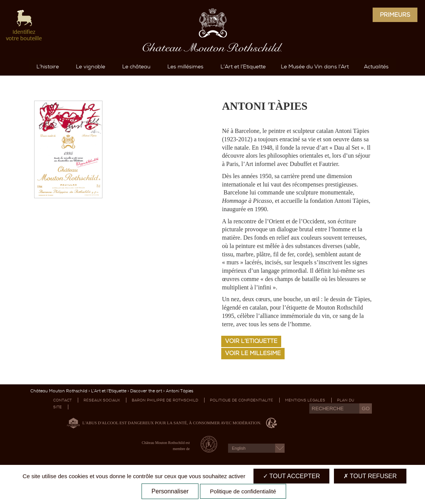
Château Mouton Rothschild (59, 412)
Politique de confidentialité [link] (243, 491)
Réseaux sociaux (102, 421)
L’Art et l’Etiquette (109, 412)
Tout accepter (292, 476)
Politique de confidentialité (242, 421)
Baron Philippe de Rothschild (165, 421)
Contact (62, 421)
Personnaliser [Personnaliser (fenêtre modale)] (170, 491)
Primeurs (395, 15)
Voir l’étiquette (251, 362)
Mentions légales (305, 421)
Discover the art (146, 412)
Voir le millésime (253, 374)
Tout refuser (370, 476)
